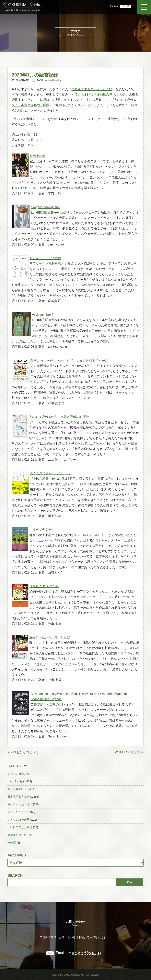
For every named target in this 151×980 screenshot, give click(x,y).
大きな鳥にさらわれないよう (50, 473)
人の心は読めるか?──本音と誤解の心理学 (59, 417)
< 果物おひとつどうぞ (23, 752)
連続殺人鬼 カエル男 (111, 94)
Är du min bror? (43, 315)
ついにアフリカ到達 (20, 827)
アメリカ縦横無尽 (18, 820)
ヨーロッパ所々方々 (20, 804)
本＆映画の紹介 (53, 80)
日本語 (126, 6)
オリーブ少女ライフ (43, 530)
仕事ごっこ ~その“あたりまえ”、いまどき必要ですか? (69, 360)
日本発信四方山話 (18, 797)
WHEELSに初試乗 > (129, 752)
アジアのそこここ (18, 812)
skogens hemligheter (45, 207)
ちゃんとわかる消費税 (45, 258)
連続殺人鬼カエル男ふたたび (92, 89)
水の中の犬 (38, 156)
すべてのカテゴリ (18, 774)
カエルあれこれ (17, 835)
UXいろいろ (15, 781)
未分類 (12, 843)
